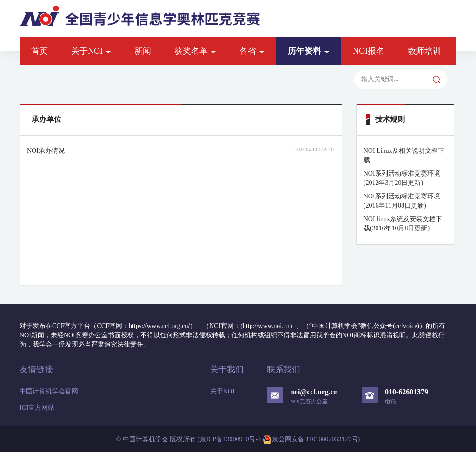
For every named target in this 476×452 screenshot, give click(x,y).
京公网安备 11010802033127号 (310, 439)
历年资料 (309, 51)
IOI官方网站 (37, 408)
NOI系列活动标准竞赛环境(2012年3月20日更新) (402, 178)
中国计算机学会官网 (49, 391)
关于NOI (91, 51)
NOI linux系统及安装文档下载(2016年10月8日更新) (403, 224)
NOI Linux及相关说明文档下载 (404, 155)
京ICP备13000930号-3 (230, 439)
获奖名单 (195, 51)
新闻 (143, 51)
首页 (40, 51)
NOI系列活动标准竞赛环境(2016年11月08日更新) (402, 201)
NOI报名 (369, 51)
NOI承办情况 (46, 151)
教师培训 (424, 51)
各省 (252, 51)
